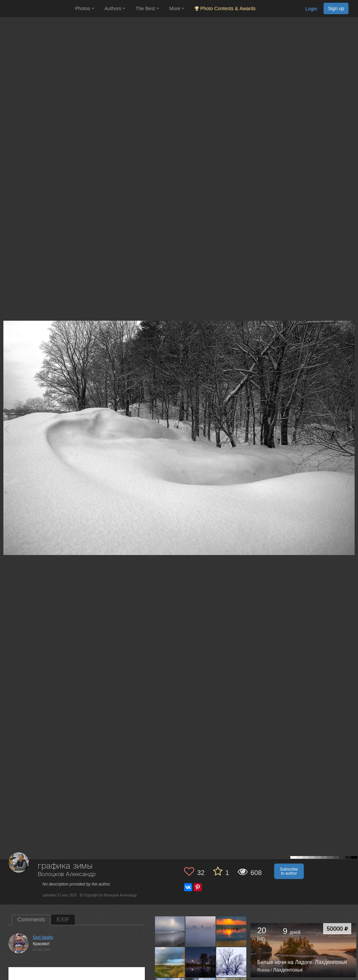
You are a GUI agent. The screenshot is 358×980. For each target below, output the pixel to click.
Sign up (336, 8)
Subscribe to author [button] (289, 871)
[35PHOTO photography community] (37, 9)
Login (311, 9)
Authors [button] (115, 8)
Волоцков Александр (67, 875)
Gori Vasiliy (43, 937)
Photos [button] (85, 8)
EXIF (63, 920)
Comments (31, 920)
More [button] (177, 8)
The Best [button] (147, 8)
